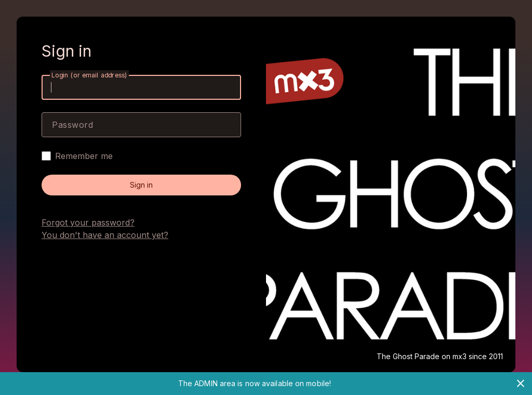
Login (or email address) (89, 75)
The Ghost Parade (408, 356)
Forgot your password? (88, 222)
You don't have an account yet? (105, 235)
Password (72, 125)
